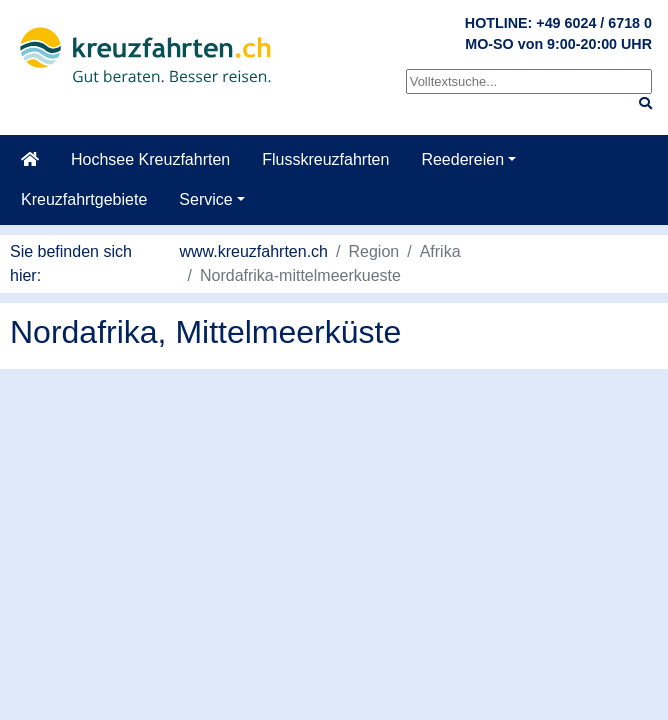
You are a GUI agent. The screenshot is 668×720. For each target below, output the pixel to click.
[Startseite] (30, 160)
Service (205, 199)
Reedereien (462, 159)
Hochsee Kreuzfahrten (150, 159)
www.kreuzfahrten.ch (254, 251)
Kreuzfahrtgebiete (84, 199)
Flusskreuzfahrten (325, 159)
